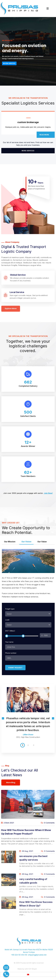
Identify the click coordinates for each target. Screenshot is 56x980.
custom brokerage (28, 122)
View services (9, 63)
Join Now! (48, 493)
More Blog (11, 783)
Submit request (15, 668)
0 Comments (46, 823)
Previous (3, 718)
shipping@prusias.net (37, 955)
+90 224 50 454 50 (19, 955)
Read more (46, 135)
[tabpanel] (28, 715)
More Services (28, 151)
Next (53, 718)
